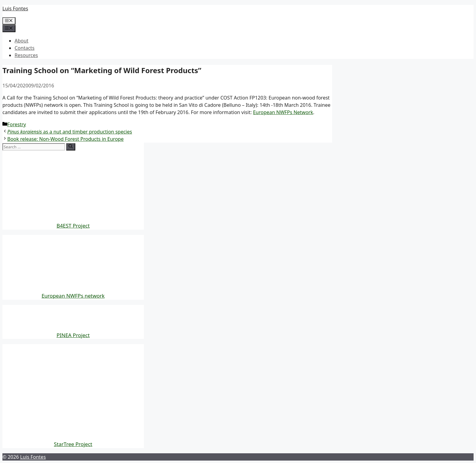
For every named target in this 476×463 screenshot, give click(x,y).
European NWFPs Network (283, 112)
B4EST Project (73, 226)
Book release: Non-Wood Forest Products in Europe (65, 139)
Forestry (17, 124)
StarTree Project (73, 444)
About (21, 41)
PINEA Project (73, 335)
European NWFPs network (73, 296)
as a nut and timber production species (70, 132)
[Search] (71, 147)
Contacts (25, 48)
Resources (26, 55)
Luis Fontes (15, 8)
